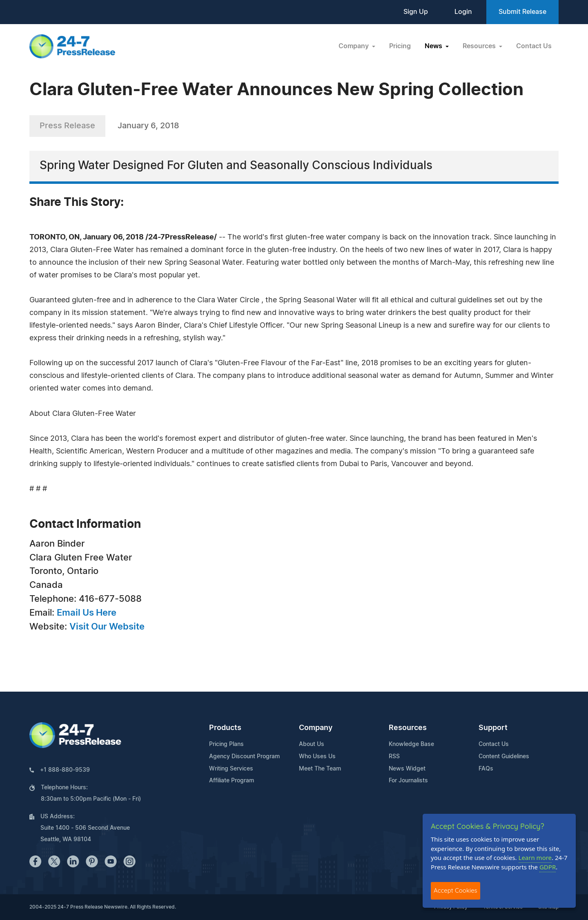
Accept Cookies (455, 890)
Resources (408, 728)
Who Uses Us (317, 757)
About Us (312, 744)
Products (225, 728)
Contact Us (534, 46)
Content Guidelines (504, 757)
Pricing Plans (226, 744)
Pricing (400, 46)
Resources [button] (480, 46)
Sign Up (416, 12)
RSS (394, 757)
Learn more (535, 857)
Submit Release (522, 12)
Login (463, 12)
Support (493, 728)
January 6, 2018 (148, 126)
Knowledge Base (411, 744)
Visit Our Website (107, 627)
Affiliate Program (232, 781)
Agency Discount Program (244, 757)
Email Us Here (87, 613)
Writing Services (231, 769)
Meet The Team (320, 769)
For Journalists (408, 781)
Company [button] (354, 46)
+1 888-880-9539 (65, 770)
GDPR (548, 867)
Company (316, 728)
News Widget (407, 769)
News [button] (434, 46)
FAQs (486, 769)
